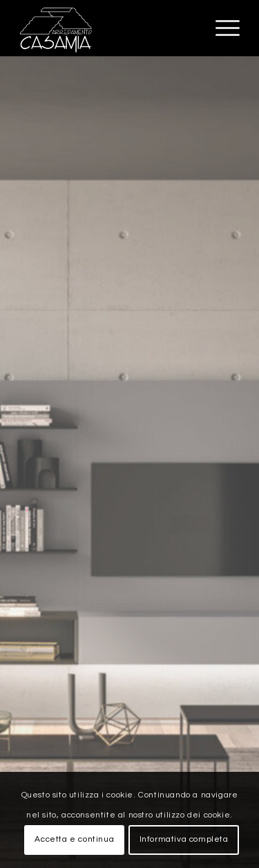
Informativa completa (184, 839)
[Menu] (221, 28)
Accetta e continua (74, 839)
